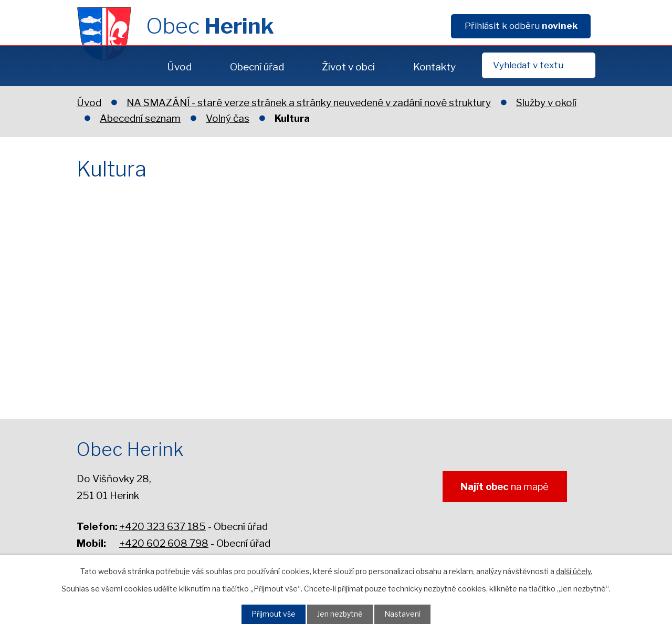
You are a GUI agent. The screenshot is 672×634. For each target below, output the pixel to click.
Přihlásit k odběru (521, 26)
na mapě (500, 488)
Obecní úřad (257, 67)
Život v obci (348, 67)
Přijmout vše (270, 614)
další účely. (574, 570)
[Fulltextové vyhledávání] (539, 65)
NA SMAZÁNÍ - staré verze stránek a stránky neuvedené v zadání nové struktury (309, 103)
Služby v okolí (546, 103)
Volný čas (228, 118)
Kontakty (434, 67)
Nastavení (407, 614)
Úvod (179, 67)
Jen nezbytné (341, 614)
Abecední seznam (140, 118)
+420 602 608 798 (164, 543)
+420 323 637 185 (162, 527)
